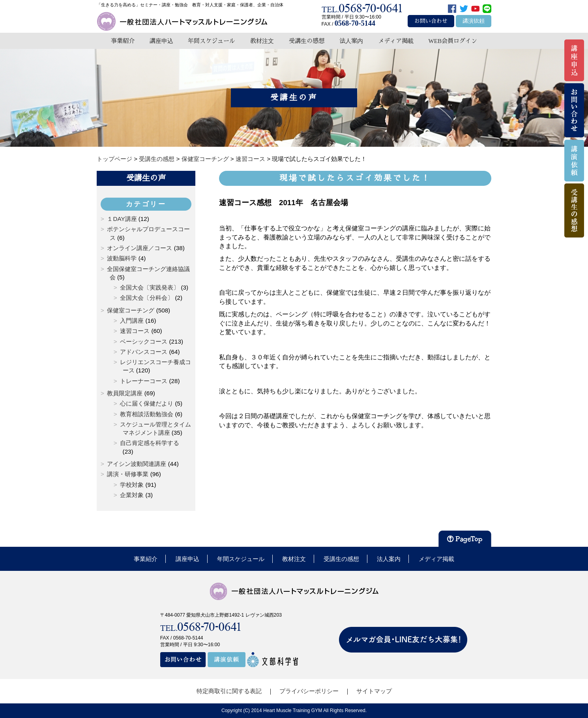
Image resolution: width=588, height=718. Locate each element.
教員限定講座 (125, 393)
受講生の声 (146, 178)
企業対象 (132, 495)
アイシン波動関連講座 (137, 464)
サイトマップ (374, 691)
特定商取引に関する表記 (229, 691)
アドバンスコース (144, 352)
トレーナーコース (144, 381)
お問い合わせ (431, 21)
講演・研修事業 (128, 474)
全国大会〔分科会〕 (147, 298)
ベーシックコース (144, 341)
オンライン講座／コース (140, 248)
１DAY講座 (122, 219)
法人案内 (351, 41)
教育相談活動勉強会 (147, 414)
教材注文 (262, 41)
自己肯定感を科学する (150, 443)
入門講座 (132, 321)
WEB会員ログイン (453, 41)
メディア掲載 (396, 41)
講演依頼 (474, 21)
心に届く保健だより (147, 403)
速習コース (135, 331)
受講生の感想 (307, 41)
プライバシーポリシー (309, 691)
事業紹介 (123, 41)
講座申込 (161, 41)
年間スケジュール (212, 41)
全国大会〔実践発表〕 (150, 287)
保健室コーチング (131, 310)
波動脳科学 (122, 258)
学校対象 (132, 485)
